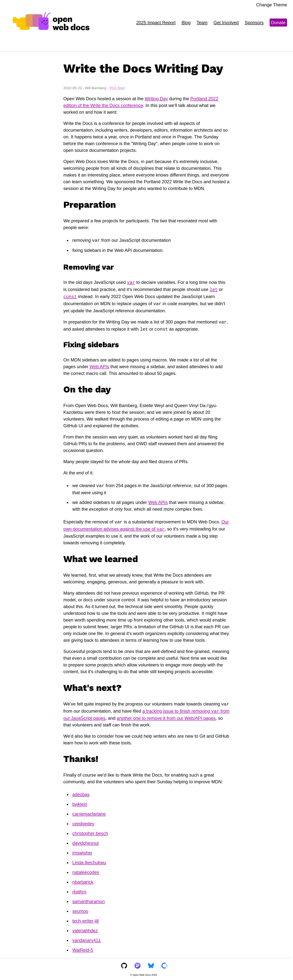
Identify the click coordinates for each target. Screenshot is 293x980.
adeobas (81, 792)
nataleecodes (86, 870)
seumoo (80, 909)
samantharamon (88, 899)
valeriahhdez (85, 928)
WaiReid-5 (83, 948)
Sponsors (254, 23)
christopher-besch (90, 831)
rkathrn (79, 889)
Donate (278, 23)
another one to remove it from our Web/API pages (166, 716)
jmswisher (82, 851)
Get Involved (226, 23)
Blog (186, 23)
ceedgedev (83, 821)
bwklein (80, 802)
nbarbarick (83, 880)
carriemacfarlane (89, 812)
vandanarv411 (87, 938)
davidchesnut (85, 841)
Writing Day (156, 99)
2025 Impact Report (156, 23)
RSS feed (117, 88)
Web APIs (99, 365)
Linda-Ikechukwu (89, 860)
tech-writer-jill (85, 919)
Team (202, 23)
